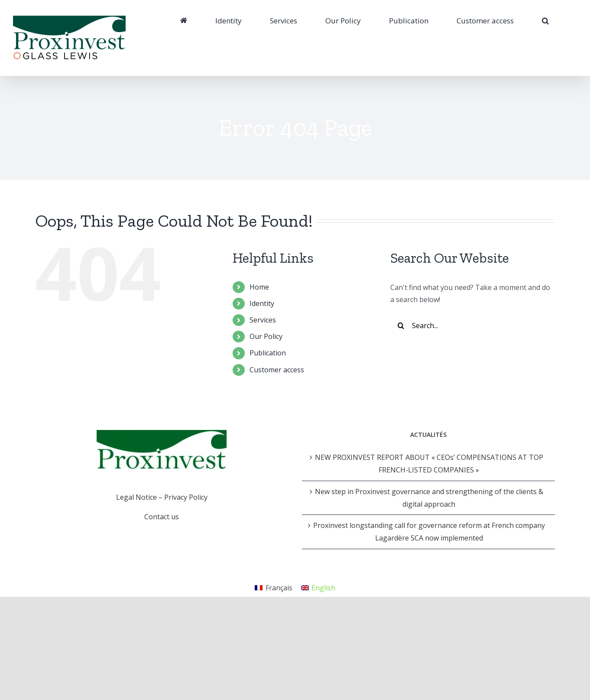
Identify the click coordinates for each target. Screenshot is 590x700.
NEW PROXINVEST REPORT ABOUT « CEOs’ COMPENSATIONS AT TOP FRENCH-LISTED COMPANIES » (429, 464)
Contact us (162, 517)
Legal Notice (136, 497)
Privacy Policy (186, 497)
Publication (268, 353)
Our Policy (266, 336)
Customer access (277, 370)
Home (259, 287)
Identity (262, 303)
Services (263, 320)
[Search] (545, 20)
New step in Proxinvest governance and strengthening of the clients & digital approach (429, 498)
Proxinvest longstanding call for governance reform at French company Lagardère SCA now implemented (429, 532)
